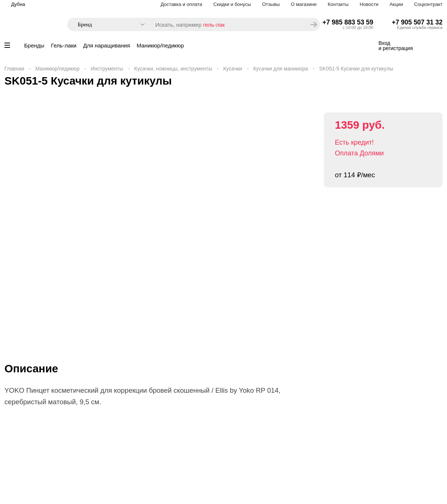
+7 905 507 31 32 (417, 22)
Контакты (338, 4)
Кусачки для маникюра (281, 69)
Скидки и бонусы (232, 4)
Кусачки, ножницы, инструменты (173, 69)
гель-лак (214, 25)
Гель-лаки (64, 45)
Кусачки (233, 69)
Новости (369, 4)
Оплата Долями (359, 153)
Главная (14, 69)
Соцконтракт (428, 4)
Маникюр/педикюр (160, 45)
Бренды (34, 45)
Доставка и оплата (181, 4)
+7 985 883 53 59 (348, 22)
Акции (396, 4)
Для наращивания (107, 45)
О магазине (304, 4)
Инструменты (107, 69)
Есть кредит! (354, 142)
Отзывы (271, 4)
